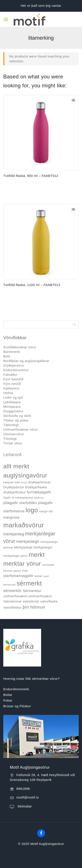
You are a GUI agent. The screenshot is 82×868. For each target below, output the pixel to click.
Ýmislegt (10, 439)
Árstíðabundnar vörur (20, 347)
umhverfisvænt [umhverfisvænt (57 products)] (40, 596)
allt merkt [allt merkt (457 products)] (16, 466)
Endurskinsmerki (16, 689)
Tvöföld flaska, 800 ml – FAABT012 (31, 176)
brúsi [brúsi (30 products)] (24, 482)
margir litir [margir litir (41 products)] (46, 511)
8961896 (23, 789)
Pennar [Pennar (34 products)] (8, 571)
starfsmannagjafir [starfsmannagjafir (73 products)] (18, 576)
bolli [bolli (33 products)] (17, 482)
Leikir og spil (13, 397)
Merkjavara (12, 407)
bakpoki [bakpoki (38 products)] (9, 482)
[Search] (41, 324)
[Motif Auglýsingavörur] (25, 19)
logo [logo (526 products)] (32, 510)
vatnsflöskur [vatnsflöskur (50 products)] (12, 607)
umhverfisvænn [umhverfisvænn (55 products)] (15, 596)
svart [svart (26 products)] (46, 576)
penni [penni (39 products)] (17, 571)
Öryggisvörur (13, 411)
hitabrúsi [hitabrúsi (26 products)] (39, 498)
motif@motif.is (28, 797)
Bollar (8, 695)
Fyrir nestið (12, 384)
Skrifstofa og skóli (17, 416)
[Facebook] (41, 833)
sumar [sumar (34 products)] (38, 576)
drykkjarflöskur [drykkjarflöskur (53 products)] (15, 492)
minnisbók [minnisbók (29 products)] (48, 565)
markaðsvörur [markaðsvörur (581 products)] (24, 525)
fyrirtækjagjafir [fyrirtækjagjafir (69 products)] (39, 492)
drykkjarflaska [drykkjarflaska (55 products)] (36, 487)
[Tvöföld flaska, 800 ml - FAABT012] (41, 133)
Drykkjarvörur (14, 365)
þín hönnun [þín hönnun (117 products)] (34, 607)
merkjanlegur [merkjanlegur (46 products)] (43, 547)
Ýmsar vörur (13, 443)
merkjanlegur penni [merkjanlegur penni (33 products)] (16, 556)
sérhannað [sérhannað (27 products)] (9, 585)
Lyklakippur (12, 402)
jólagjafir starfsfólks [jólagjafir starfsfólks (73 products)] (20, 503)
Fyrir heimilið (13, 379)
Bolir (7, 356)
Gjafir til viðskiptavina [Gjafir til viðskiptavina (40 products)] (18, 498)
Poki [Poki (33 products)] (25, 571)
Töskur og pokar (16, 420)
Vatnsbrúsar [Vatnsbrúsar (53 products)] (13, 601)
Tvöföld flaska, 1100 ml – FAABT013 (32, 285)
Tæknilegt (11, 425)
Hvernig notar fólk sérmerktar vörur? (31, 679)
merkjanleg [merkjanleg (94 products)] (14, 534)
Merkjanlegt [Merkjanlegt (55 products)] (23, 547)
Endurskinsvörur (16, 370)
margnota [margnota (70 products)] (11, 517)
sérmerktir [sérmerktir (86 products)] (12, 591)
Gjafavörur (11, 388)
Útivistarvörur (14, 434)
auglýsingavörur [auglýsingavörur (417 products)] (25, 475)
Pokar (8, 700)
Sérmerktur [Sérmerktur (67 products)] (32, 591)
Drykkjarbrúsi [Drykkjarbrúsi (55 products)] (14, 487)
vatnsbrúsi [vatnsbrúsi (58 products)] (31, 601)
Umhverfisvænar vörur (21, 429)
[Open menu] (6, 19)
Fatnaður (10, 375)
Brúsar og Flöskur (17, 706)
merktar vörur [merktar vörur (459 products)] (22, 564)
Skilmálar (24, 806)
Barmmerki (12, 352)
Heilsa (8, 393)
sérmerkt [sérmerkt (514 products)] (29, 583)
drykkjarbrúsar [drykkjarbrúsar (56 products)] (39, 482)
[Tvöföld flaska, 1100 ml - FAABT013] (41, 242)
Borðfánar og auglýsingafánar (26, 361)
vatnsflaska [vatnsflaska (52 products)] (49, 601)
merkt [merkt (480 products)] (37, 555)
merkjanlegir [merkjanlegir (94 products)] (28, 541)
